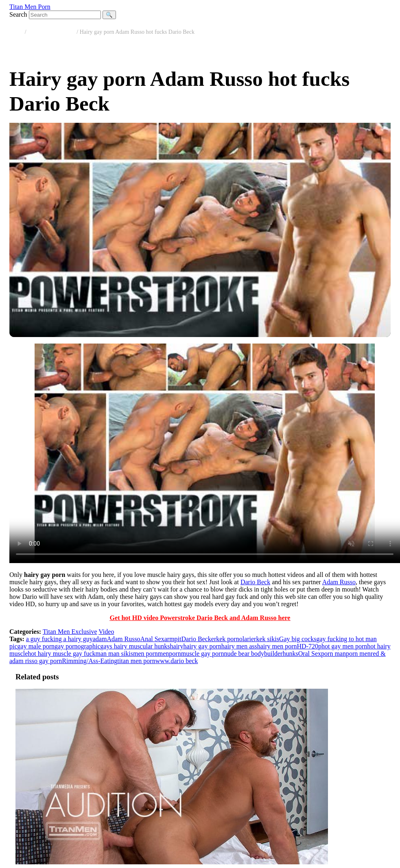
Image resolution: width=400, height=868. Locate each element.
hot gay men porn (344, 646)
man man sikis (114, 654)
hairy (177, 646)
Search (18, 14)
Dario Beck (255, 582)
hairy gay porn (202, 646)
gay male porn (36, 646)
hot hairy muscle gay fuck (61, 654)
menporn (169, 654)
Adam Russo (339, 582)
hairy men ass (239, 646)
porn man (333, 654)
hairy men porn (277, 646)
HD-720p (309, 646)
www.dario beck (177, 661)
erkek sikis (265, 639)
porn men (358, 654)
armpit (173, 639)
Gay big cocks (298, 639)
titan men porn (136, 661)
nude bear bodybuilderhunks (261, 654)
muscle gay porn (203, 654)
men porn (145, 654)
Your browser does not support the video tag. (205, 453)
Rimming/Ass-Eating (90, 661)
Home (16, 32)
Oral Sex (310, 654)
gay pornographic (77, 646)
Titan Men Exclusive (51, 32)
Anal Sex (152, 639)
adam (100, 639)
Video (106, 632)
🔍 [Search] (109, 15)
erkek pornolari (231, 639)
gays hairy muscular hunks (135, 646)
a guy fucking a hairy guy (59, 639)
